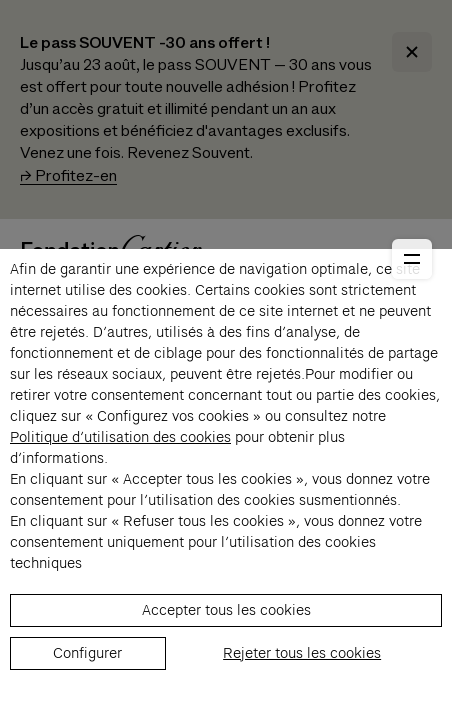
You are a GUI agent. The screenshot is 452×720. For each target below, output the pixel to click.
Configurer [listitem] (87, 653)
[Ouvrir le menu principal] (412, 259)
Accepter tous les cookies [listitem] (226, 610)
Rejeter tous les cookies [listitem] (302, 653)
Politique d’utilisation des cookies (120, 437)
